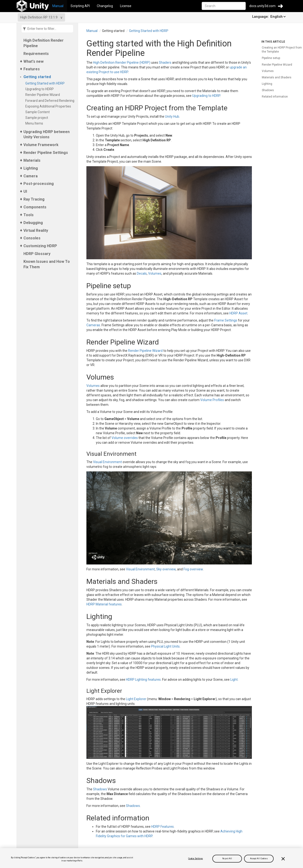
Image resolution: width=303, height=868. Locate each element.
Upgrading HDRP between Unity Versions (47, 134)
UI (25, 191)
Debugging (33, 223)
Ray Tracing (34, 199)
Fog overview (193, 569)
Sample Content (38, 112)
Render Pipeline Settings (46, 153)
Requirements (36, 54)
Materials (32, 160)
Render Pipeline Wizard (43, 95)
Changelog (105, 6)
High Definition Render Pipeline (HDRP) (122, 63)
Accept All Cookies (259, 859)
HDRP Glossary (37, 254)
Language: (269, 17)
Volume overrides (125, 438)
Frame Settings (226, 320)
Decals (142, 273)
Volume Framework (41, 145)
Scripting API (80, 6)
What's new (33, 61)
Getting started (37, 77)
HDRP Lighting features (143, 680)
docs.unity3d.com (262, 6)
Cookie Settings (195, 859)
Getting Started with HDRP (46, 83)
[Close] (283, 859)
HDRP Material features (104, 604)
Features (32, 69)
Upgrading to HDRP (40, 89)
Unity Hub (172, 116)
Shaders (165, 63)
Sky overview (166, 569)
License (126, 6)
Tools (29, 215)
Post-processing (39, 184)
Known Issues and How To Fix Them (47, 264)
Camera (31, 176)
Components (35, 207)
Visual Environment (107, 462)
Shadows (100, 789)
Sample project (38, 118)
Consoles (32, 238)
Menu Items (35, 123)
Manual (58, 6)
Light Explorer (136, 699)
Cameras (93, 325)
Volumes (155, 273)
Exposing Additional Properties (49, 106)
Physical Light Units (165, 646)
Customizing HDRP (40, 246)
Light (234, 680)
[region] (151, 858)
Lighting (31, 168)
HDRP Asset (238, 313)
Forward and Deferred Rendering (51, 101)
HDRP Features (163, 827)
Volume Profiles (212, 400)
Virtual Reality (36, 230)
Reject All (227, 859)
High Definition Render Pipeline (44, 43)
